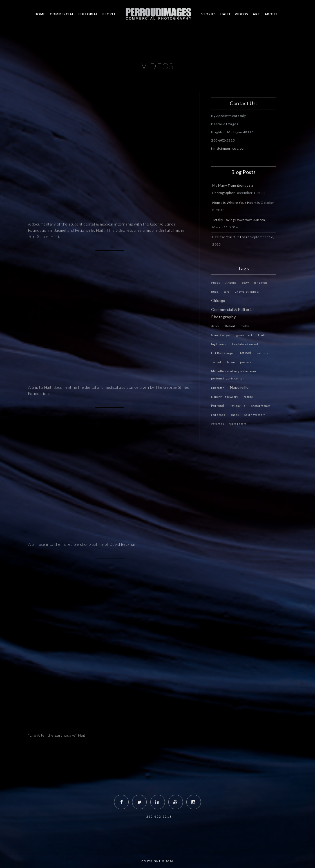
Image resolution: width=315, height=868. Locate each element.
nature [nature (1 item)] (248, 397)
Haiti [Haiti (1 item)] (262, 335)
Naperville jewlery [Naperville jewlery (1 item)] (224, 397)
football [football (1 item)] (246, 326)
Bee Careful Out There (231, 237)
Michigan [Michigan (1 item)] (218, 388)
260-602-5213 (223, 140)
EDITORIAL (88, 14)
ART (256, 14)
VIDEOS (242, 14)
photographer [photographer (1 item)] (261, 406)
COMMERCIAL (62, 14)
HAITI (225, 14)
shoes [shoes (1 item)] (235, 415)
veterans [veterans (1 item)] (217, 424)
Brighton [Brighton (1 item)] (261, 282)
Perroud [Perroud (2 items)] (218, 406)
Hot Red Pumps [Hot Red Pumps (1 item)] (222, 353)
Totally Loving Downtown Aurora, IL (241, 220)
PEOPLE (109, 14)
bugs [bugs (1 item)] (215, 291)
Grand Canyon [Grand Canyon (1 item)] (221, 335)
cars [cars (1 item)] (227, 291)
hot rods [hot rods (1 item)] (262, 353)
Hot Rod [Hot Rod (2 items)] (245, 353)
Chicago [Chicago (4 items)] (218, 301)
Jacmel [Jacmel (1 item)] (216, 362)
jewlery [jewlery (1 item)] (246, 362)
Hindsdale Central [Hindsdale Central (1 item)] (245, 344)
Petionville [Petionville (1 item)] (238, 406)
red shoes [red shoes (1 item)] (218, 415)
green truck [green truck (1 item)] (245, 335)
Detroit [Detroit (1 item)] (230, 326)
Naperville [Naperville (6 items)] (239, 387)
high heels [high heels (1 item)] (219, 344)
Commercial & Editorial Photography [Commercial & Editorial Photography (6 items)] (232, 313)
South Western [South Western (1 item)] (255, 415)
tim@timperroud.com (229, 148)
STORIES (208, 14)
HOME (40, 14)
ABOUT (271, 14)
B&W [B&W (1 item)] (245, 282)
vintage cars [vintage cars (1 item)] (238, 424)
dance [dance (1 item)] (215, 326)
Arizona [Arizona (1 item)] (231, 282)
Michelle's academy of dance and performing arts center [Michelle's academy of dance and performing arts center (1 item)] (234, 375)
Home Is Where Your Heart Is (236, 203)
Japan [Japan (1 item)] (231, 362)
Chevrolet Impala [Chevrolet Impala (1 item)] (247, 291)
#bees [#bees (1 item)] (216, 282)
